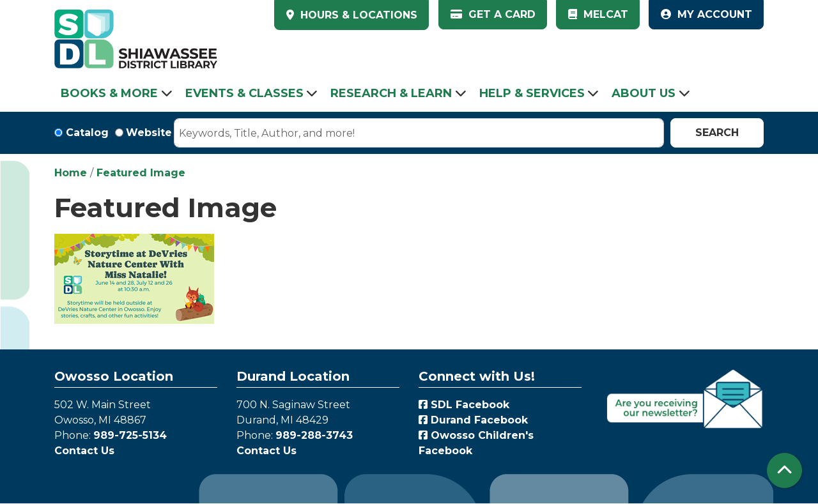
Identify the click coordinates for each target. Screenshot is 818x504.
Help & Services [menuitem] (532, 93)
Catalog (87, 133)
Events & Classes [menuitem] (244, 93)
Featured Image (141, 173)
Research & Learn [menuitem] (391, 93)
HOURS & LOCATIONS (357, 15)
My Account (706, 14)
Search (717, 133)
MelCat (598, 14)
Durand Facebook (473, 420)
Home (71, 173)
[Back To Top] (784, 470)
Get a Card (493, 14)
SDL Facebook (464, 405)
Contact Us (84, 451)
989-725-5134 (130, 435)
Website (149, 133)
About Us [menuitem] (644, 93)
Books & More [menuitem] (109, 93)
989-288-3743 (314, 435)
